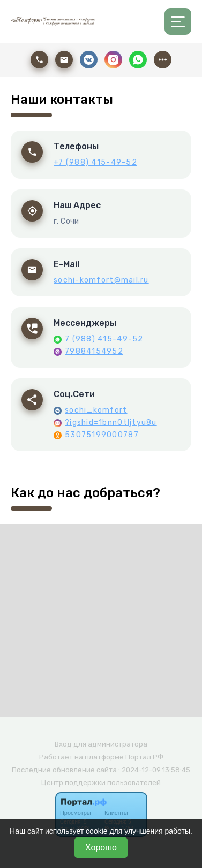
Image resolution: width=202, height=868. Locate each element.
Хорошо (101, 847)
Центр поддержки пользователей (101, 783)
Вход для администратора (101, 744)
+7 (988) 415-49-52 (95, 162)
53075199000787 (102, 435)
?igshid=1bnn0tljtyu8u (111, 422)
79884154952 (94, 351)
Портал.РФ (144, 757)
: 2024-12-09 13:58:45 (154, 770)
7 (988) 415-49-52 (104, 339)
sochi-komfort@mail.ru (101, 280)
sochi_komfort (96, 410)
